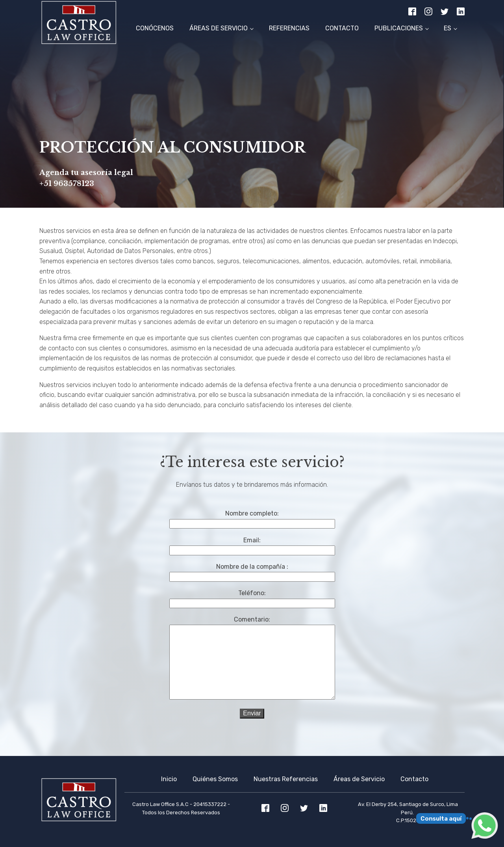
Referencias (289, 28)
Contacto (342, 28)
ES (447, 28)
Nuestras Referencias (286, 779)
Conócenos (155, 28)
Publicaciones (399, 28)
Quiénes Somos (215, 779)
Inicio (169, 779)
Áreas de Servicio (219, 28)
